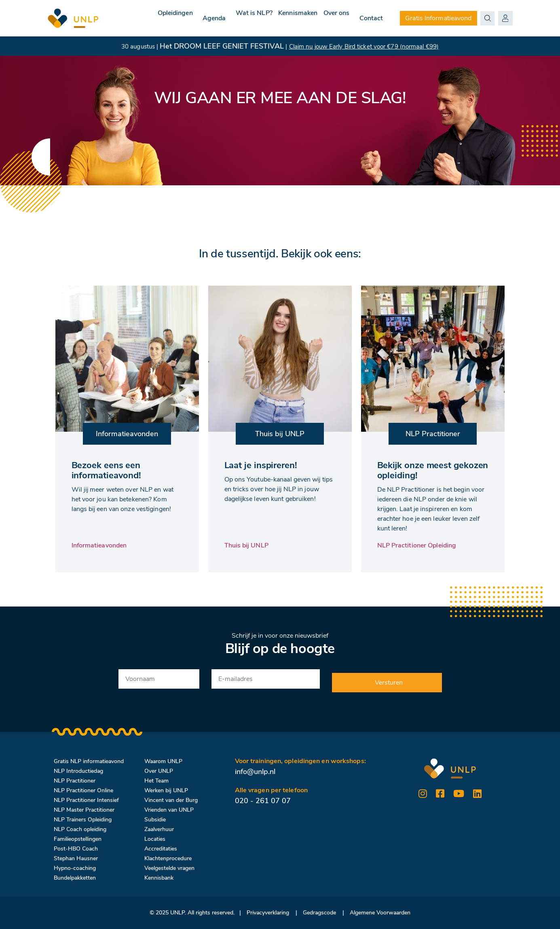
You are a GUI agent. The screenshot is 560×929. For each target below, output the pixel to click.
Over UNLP (159, 771)
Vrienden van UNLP (169, 810)
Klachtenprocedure (168, 858)
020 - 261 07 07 (263, 801)
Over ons (333, 18)
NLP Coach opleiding (80, 829)
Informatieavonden (99, 545)
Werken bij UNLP (166, 790)
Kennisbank (159, 878)
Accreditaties (161, 849)
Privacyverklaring (268, 913)
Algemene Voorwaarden (380, 913)
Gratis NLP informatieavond (89, 761)
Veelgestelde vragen (169, 868)
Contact (371, 18)
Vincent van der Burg (171, 800)
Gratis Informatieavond (438, 18)
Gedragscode (319, 913)
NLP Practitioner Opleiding (417, 545)
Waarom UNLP (163, 761)
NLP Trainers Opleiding (83, 820)
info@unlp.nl (255, 772)
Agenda (190, 18)
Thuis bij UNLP (246, 545)
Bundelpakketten (75, 878)
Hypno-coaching (75, 868)
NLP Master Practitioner (84, 810)
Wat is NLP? (234, 18)
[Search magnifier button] (488, 18)
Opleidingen (147, 18)
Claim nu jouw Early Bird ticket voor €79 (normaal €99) (364, 47)
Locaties (155, 839)
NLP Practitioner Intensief (86, 800)
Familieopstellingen (78, 839)
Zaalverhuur (159, 829)
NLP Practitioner (75, 781)
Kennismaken (286, 18)
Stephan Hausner (76, 858)
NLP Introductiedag (78, 771)
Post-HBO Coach (76, 849)
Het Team (156, 781)
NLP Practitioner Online (83, 790)
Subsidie (155, 820)
